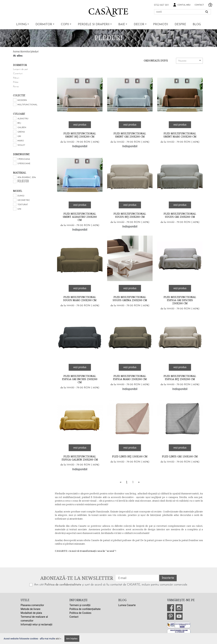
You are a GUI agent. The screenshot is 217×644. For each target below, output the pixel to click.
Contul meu (182, 5)
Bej (19, 123)
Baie (122, 24)
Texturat (23, 205)
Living (21, 24)
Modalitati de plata (31, 613)
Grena (21, 132)
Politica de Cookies (80, 613)
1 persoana (24, 159)
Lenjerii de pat (20, 69)
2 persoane (24, 164)
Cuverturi (18, 74)
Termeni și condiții (80, 605)
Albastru (23, 119)
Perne (16, 87)
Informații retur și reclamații (36, 624)
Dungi (21, 196)
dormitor (25, 52)
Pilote (16, 82)
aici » (59, 639)
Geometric (24, 200)
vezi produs (80, 125)
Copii (65, 24)
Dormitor (44, 24)
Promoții (161, 24)
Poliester (23, 182)
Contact (199, 5)
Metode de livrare (30, 609)
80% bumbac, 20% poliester (27, 179)
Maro (21, 141)
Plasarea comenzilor (32, 605)
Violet (21, 145)
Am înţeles (72, 639)
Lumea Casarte (127, 605)
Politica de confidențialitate (63, 585)
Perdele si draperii (94, 24)
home (16, 52)
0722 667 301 (162, 5)
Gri (19, 136)
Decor (139, 24)
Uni (19, 209)
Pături (16, 78)
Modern (22, 100)
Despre (180, 24)
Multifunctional (28, 105)
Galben (22, 128)
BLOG (197, 24)
